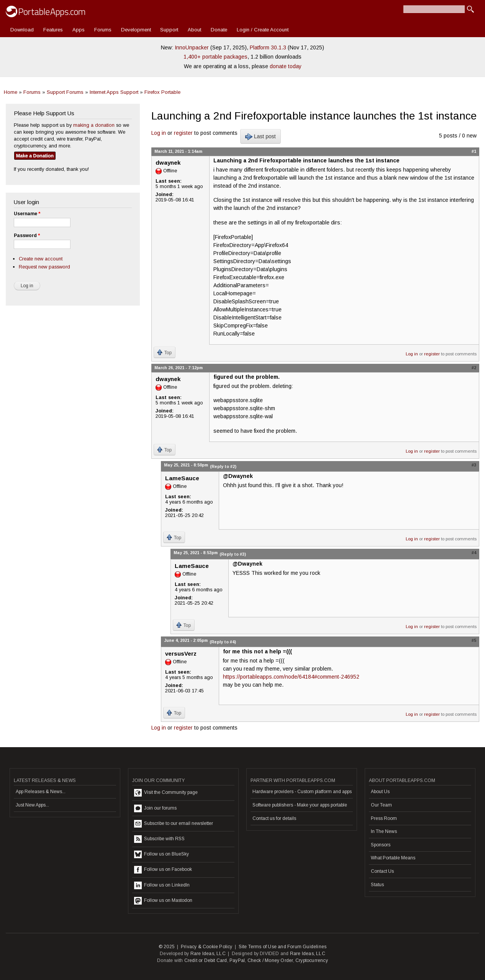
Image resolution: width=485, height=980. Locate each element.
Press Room (384, 818)
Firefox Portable (162, 92)
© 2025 (167, 947)
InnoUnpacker (192, 47)
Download (22, 30)
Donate (219, 30)
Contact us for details (274, 818)
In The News (384, 831)
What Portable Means (393, 858)
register (183, 133)
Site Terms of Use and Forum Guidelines (283, 947)
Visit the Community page (166, 793)
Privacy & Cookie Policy (207, 947)
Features (53, 30)
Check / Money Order (270, 960)
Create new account (41, 259)
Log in (159, 133)
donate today (286, 66)
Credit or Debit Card (206, 960)
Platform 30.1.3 (268, 47)
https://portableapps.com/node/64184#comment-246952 (291, 677)
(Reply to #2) (223, 466)
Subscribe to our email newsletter (174, 824)
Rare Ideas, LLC (208, 954)
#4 (474, 553)
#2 (474, 368)
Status (377, 885)
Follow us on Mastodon (163, 901)
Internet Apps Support (114, 92)
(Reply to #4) (223, 642)
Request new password (44, 267)
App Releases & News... (41, 792)
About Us (380, 792)
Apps (79, 30)
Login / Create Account (263, 30)
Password (27, 236)
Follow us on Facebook (163, 870)
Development (136, 30)
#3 (474, 465)
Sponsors (381, 845)
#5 (474, 640)
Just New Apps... (32, 805)
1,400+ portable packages (215, 57)
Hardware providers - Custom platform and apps (302, 792)
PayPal (237, 960)
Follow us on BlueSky (161, 854)
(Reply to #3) (233, 554)
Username (27, 214)
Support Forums (65, 92)
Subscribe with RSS (159, 839)
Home (11, 92)
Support (169, 30)
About (194, 30)
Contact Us (382, 871)
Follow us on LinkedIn (162, 885)
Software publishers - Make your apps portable (300, 805)
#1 (474, 151)
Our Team (381, 805)
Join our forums (155, 808)
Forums (103, 30)
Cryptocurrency (312, 960)
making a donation (94, 125)
